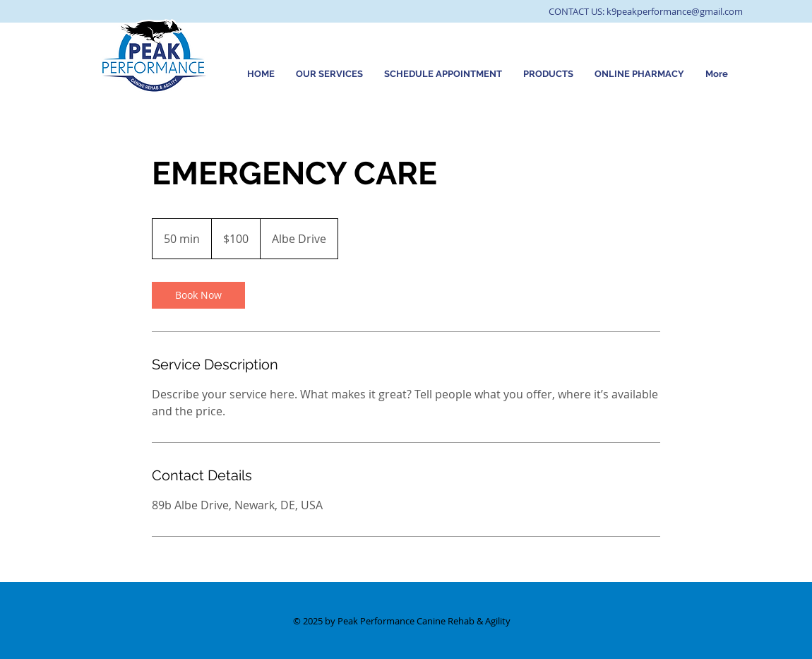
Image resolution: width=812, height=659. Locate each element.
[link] (198, 295)
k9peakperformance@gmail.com (675, 11)
